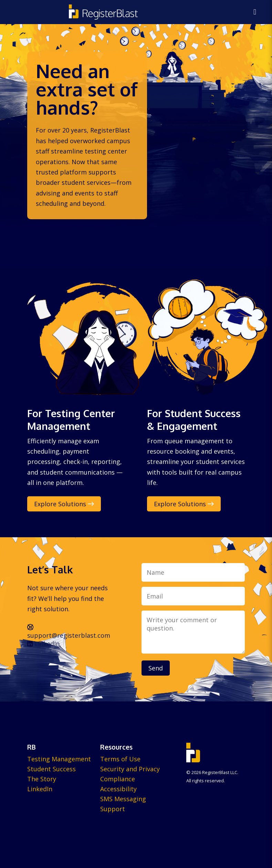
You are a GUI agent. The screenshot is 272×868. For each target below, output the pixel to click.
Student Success (51, 769)
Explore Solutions (64, 504)
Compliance (118, 779)
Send (156, 668)
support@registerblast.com (69, 632)
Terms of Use (120, 759)
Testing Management (59, 759)
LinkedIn (43, 644)
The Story (42, 779)
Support (113, 809)
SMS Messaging (123, 799)
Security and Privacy (130, 769)
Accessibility (118, 789)
